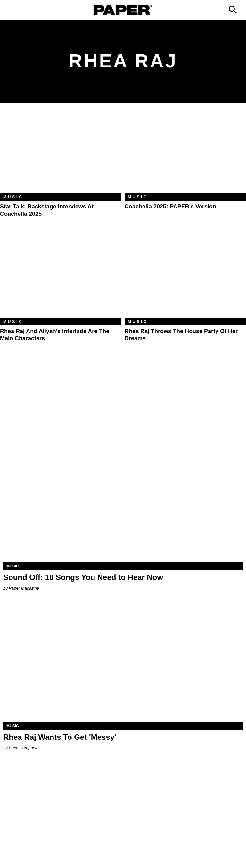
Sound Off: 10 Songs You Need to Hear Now (83, 577)
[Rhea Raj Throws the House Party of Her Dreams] (185, 277)
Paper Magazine (24, 588)
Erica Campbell (23, 748)
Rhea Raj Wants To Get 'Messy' (60, 737)
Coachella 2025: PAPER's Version (170, 207)
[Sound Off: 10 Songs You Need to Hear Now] (123, 503)
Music (13, 197)
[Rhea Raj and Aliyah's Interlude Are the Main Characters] (61, 277)
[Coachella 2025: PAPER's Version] (185, 153)
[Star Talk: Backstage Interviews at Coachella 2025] (61, 153)
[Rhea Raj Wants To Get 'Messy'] (123, 662)
